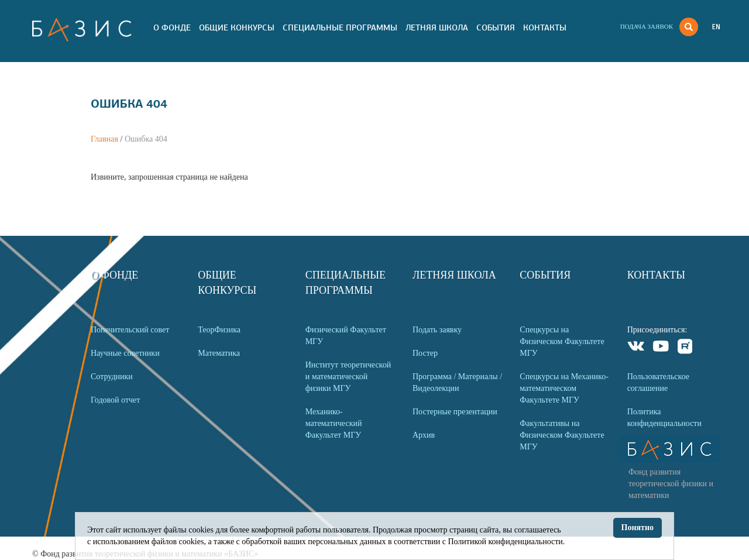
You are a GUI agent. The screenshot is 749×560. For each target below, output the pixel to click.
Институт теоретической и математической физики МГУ (348, 377)
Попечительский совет (130, 330)
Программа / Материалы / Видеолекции (457, 382)
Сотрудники (112, 377)
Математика (219, 353)
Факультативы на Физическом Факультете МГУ (562, 435)
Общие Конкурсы (237, 28)
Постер (425, 353)
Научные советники (125, 353)
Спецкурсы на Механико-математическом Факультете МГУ (564, 388)
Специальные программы (340, 28)
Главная (104, 139)
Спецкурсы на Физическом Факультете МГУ (562, 341)
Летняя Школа (437, 28)
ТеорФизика (219, 330)
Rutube (686, 348)
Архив (424, 435)
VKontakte (636, 348)
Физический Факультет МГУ (346, 336)
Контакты (545, 28)
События (496, 28)
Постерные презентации (455, 412)
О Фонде (172, 28)
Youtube (661, 348)
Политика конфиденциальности (664, 418)
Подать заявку (437, 330)
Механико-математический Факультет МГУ (334, 423)
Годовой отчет (115, 400)
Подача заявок (647, 26)
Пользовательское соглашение (658, 382)
